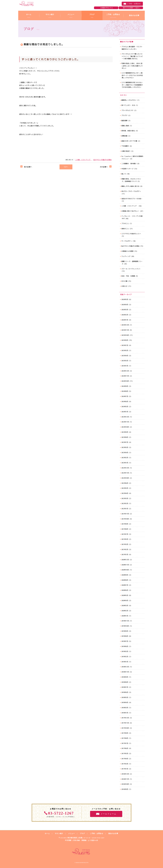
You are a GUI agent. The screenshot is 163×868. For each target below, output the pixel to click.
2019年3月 (125, 651)
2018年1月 (125, 713)
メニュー (71, 833)
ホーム (47, 833)
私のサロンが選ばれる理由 (103, 160)
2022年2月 (125, 503)
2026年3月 (125, 310)
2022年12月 (125, 468)
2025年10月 (125, 335)
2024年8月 (125, 391)
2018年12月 (125, 667)
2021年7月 (125, 534)
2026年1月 (125, 320)
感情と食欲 (125, 126)
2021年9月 (125, 524)
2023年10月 (125, 427)
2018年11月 (125, 672)
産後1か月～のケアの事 (129, 141)
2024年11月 (125, 376)
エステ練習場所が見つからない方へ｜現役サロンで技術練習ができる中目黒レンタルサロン (132, 85)
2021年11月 (125, 514)
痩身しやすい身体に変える (130, 186)
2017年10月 (125, 728)
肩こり (124, 174)
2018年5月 (125, 697)
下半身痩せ (125, 146)
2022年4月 (125, 493)
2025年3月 (125, 361)
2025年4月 (125, 356)
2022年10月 (125, 478)
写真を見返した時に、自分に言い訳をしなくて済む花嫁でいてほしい (132, 66)
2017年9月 (125, 733)
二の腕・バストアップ (83, 160)
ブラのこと (125, 223)
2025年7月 (125, 345)
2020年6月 (125, 590)
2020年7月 (125, 585)
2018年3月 (125, 708)
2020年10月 (125, 570)
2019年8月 (125, 636)
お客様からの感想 (127, 251)
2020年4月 (125, 600)
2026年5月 (125, 299)
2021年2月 (125, 549)
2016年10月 (125, 784)
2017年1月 (125, 769)
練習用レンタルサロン (129, 100)
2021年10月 (125, 519)
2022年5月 (125, 488)
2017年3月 (125, 764)
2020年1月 (125, 616)
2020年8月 (125, 580)
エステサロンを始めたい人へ (131, 234)
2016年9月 (125, 789)
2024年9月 (125, 386)
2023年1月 (125, 463)
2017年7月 (125, 743)
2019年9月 (125, 631)
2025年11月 (125, 330)
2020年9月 (125, 575)
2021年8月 (125, 529)
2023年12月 (125, 417)
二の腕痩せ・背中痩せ (129, 164)
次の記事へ (104, 167)
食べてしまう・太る (128, 105)
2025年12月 (125, 325)
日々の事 (124, 281)
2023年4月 (125, 453)
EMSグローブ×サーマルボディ (131, 191)
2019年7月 (125, 641)
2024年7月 (125, 396)
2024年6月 (125, 401)
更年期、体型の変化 (128, 131)
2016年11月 (125, 779)
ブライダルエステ (127, 110)
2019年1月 (125, 662)
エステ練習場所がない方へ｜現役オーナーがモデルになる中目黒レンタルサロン (132, 75)
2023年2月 (125, 458)
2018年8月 (125, 682)
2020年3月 (125, 606)
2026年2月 (125, 315)
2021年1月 (125, 554)
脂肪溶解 (124, 121)
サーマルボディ (127, 241)
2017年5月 (125, 753)
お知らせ (124, 286)
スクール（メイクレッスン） (131, 269)
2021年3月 (125, 544)
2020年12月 (125, 560)
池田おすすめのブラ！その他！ (132, 199)
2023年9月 (125, 432)
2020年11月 (125, 565)
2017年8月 (125, 738)
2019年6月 (125, 646)
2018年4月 (125, 702)
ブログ (82, 833)
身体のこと (125, 229)
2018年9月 (125, 677)
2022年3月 (125, 498)
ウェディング (126, 256)
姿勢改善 (124, 136)
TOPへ (66, 167)
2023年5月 (125, 447)
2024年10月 (125, 381)
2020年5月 (125, 595)
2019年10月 (125, 626)
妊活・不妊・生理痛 (128, 276)
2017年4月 (125, 759)
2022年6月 (125, 483)
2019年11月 (125, 621)
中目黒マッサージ (127, 169)
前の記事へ (28, 167)
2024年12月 (125, 371)
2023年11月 (125, 422)
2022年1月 (125, 509)
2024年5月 (125, 407)
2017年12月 (125, 718)
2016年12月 (125, 774)
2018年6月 (125, 692)
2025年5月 (125, 350)
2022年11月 (125, 473)
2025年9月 (125, 340)
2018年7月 (125, 687)
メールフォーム (108, 814)
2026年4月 (125, 305)
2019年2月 (125, 657)
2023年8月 (125, 437)
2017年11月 (125, 723)
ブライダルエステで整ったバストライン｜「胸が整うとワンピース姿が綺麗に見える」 (132, 56)
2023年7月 (125, 442)
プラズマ (124, 115)
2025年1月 (125, 366)
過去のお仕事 (113, 833)
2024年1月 (125, 412)
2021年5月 (125, 539)
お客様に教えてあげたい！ (130, 211)
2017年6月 (125, 748)
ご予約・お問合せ (132, 4)
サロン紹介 (59, 833)
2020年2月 (125, 611)
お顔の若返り (126, 151)
